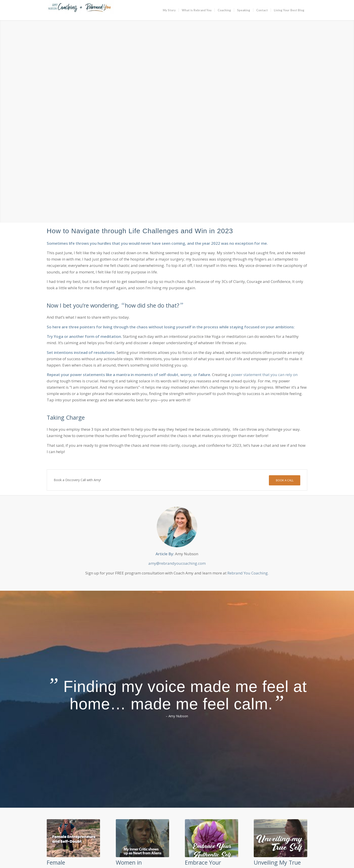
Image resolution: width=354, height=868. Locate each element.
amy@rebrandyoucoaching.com (177, 563)
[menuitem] (169, 10)
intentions (63, 352)
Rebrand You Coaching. (248, 573)
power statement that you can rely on (264, 375)
